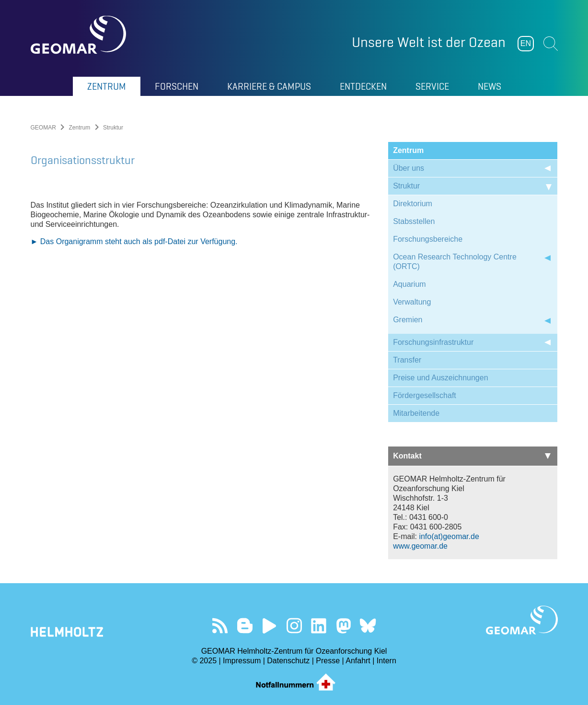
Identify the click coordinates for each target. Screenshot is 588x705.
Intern (386, 661)
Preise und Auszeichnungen (440, 378)
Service (432, 86)
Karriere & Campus (269, 86)
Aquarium (409, 284)
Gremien (408, 320)
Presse (328, 661)
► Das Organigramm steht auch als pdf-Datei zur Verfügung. (134, 476)
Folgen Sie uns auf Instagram (294, 626)
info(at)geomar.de (449, 536)
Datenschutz (288, 661)
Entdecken (363, 86)
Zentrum (107, 86)
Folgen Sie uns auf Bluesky (368, 626)
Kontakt (472, 456)
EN (526, 43)
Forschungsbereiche (428, 239)
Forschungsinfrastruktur (433, 342)
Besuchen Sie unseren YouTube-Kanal (270, 626)
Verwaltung (412, 302)
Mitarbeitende (416, 413)
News (490, 86)
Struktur (406, 186)
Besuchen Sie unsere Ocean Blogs (245, 626)
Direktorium (413, 204)
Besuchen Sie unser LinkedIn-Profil (318, 626)
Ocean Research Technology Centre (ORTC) (455, 262)
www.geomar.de (420, 546)
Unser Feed (220, 626)
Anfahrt (358, 661)
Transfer (407, 360)
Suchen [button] (551, 44)
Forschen (177, 86)
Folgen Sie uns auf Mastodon (343, 626)
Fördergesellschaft (425, 395)
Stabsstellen (414, 221)
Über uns (409, 168)
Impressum (242, 661)
